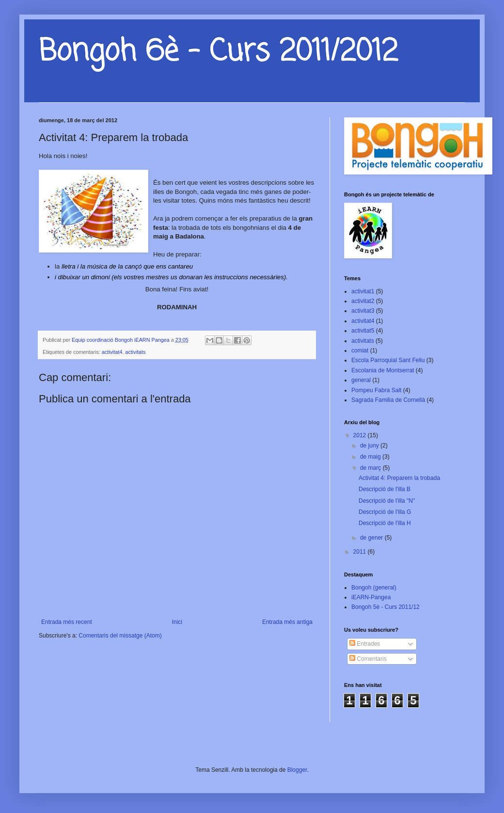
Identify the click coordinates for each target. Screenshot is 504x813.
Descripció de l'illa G (385, 512)
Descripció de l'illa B (385, 489)
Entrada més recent (67, 622)
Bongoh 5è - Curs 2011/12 (386, 607)
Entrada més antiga (287, 622)
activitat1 (363, 291)
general (361, 380)
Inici (177, 622)
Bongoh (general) (374, 588)
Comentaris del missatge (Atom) (120, 636)
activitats (135, 352)
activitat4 (112, 352)
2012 (361, 435)
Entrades (365, 644)
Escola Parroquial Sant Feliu (388, 360)
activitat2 (363, 301)
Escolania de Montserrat (383, 370)
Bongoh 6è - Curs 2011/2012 (218, 52)
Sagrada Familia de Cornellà (388, 400)
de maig (371, 457)
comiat (360, 351)
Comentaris (368, 659)
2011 (361, 552)
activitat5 (363, 331)
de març (371, 468)
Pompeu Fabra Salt (376, 390)
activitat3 (363, 311)
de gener (372, 538)
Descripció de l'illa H (385, 523)
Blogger (297, 770)
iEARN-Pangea (371, 597)
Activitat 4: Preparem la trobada (399, 478)
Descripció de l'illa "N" (387, 501)
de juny (370, 446)
